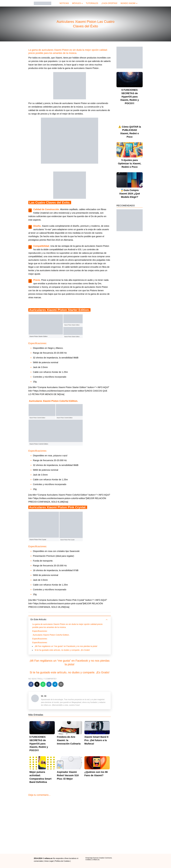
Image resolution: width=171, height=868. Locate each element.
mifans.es (96, 860)
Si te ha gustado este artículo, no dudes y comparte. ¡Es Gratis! (62, 650)
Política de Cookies (62, 861)
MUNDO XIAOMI (128, 3)
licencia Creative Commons (103, 858)
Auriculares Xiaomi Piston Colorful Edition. (51, 635)
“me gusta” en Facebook (72, 661)
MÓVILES (76, 3)
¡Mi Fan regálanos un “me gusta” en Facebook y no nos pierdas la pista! (66, 646)
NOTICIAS (64, 3)
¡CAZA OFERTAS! (109, 3)
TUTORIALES (92, 3)
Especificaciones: (40, 631)
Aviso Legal (49, 861)
